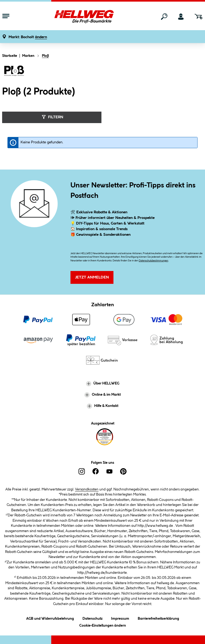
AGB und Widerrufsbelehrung (50, 618)
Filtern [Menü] (52, 117)
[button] (28, 37)
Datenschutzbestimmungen (153, 261)
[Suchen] (164, 17)
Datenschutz (92, 618)
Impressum (120, 618)
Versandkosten (87, 489)
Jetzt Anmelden (92, 277)
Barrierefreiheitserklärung (158, 618)
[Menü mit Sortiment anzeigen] (6, 17)
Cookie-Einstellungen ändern (103, 625)
